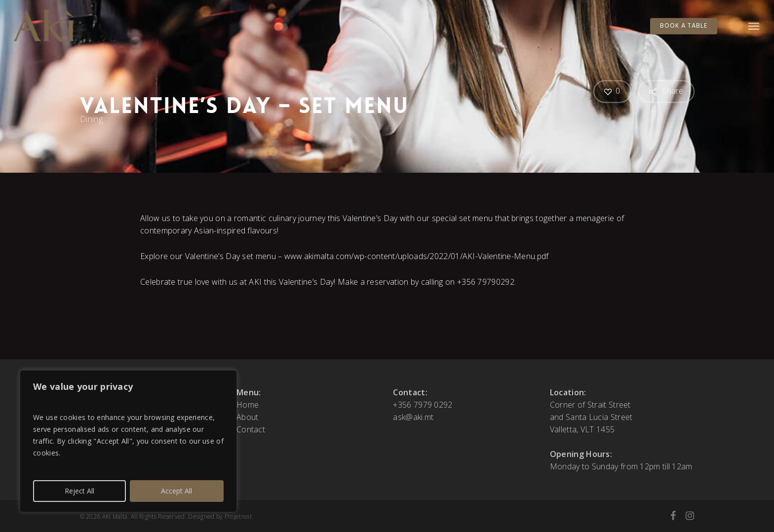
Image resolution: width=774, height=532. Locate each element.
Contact (251, 429)
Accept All (176, 491)
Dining (91, 119)
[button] (754, 26)
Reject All (79, 491)
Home (248, 405)
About (248, 417)
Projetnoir (238, 516)
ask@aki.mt (413, 417)
